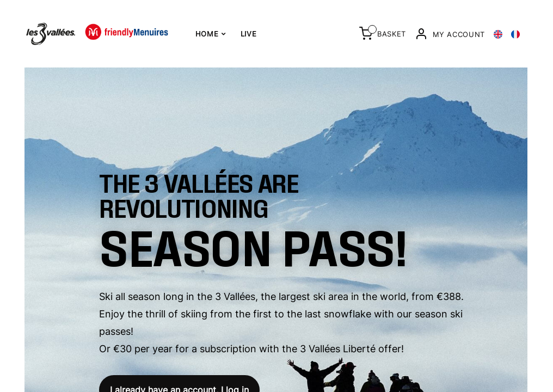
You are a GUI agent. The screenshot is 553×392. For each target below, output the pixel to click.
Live (249, 34)
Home (211, 34)
